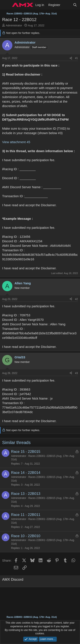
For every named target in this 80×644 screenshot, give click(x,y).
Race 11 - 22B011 (26, 515)
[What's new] (66, 5)
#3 (76, 373)
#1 (76, 58)
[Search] (75, 5)
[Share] (71, 58)
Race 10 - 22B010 (26, 536)
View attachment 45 (16, 142)
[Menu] (6, 5)
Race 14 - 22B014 (26, 473)
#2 (76, 299)
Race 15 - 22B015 (26, 452)
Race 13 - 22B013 (26, 494)
